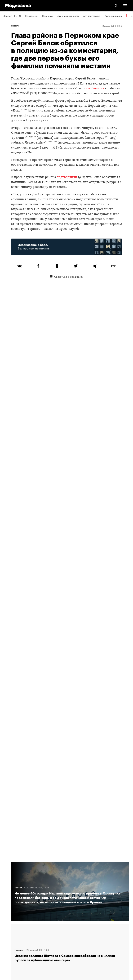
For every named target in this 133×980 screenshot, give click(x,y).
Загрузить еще (70, 739)
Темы (6, 896)
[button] (125, 6)
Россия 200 (10, 936)
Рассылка (9, 916)
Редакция (9, 866)
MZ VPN (8, 926)
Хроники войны (113, 16)
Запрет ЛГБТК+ (12, 16)
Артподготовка (92, 16)
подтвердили (67, 177)
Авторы (8, 886)
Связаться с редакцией (67, 276)
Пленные (47, 16)
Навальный (32, 16)
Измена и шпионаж (68, 16)
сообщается (95, 89)
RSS (7, 906)
